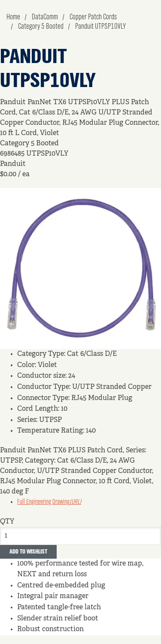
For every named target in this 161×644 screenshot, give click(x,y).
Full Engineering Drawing (49, 502)
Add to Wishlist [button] (28, 552)
